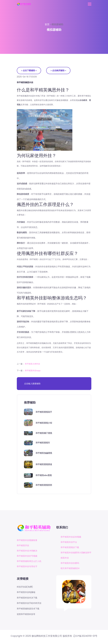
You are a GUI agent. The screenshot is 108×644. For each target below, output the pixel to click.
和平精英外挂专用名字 (27, 566)
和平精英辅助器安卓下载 (28, 609)
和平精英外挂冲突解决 (27, 551)
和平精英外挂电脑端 (26, 592)
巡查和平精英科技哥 (26, 614)
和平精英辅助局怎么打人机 (29, 561)
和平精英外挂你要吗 (70, 563)
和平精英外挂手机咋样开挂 (29, 603)
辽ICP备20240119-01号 (85, 636)
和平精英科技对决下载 (27, 598)
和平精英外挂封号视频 (27, 556)
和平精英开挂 (23, 545)
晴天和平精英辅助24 (70, 568)
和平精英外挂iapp (33, 371)
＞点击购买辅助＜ (58, 70)
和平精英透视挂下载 (70, 547)
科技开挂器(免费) (25, 587)
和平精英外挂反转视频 (71, 537)
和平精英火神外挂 (32, 364)
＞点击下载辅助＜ (29, 70)
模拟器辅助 (57, 24)
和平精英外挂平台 (69, 542)
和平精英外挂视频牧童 (27, 540)
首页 (47, 24)
